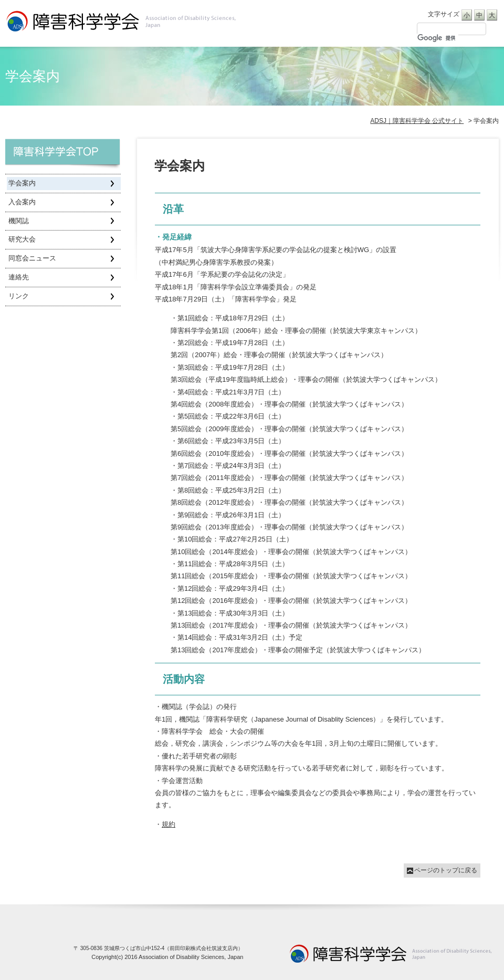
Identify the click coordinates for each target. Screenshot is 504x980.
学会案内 (22, 183)
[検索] (438, 38)
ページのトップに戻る (446, 870)
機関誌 (19, 221)
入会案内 (22, 202)
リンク (19, 296)
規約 (169, 824)
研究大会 (22, 239)
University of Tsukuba (391, 953)
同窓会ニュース (32, 258)
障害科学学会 (65, 155)
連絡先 (19, 277)
